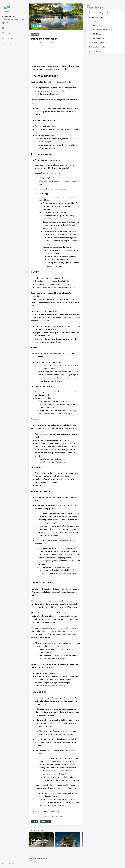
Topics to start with (98, 47)
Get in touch (55, 811)
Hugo (35, 861)
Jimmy (44, 863)
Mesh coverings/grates (104, 29)
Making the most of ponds (44, 39)
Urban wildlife (46, 821)
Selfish (52, 816)
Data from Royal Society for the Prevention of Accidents (56, 287)
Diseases (99, 34)
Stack (34, 863)
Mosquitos (100, 38)
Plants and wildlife (98, 43)
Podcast (35, 34)
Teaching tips (96, 51)
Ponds (35, 821)
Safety (94, 21)
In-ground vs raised (98, 17)
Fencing (99, 25)
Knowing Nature (8, 16)
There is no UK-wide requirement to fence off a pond (51, 353)
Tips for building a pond (100, 13)
